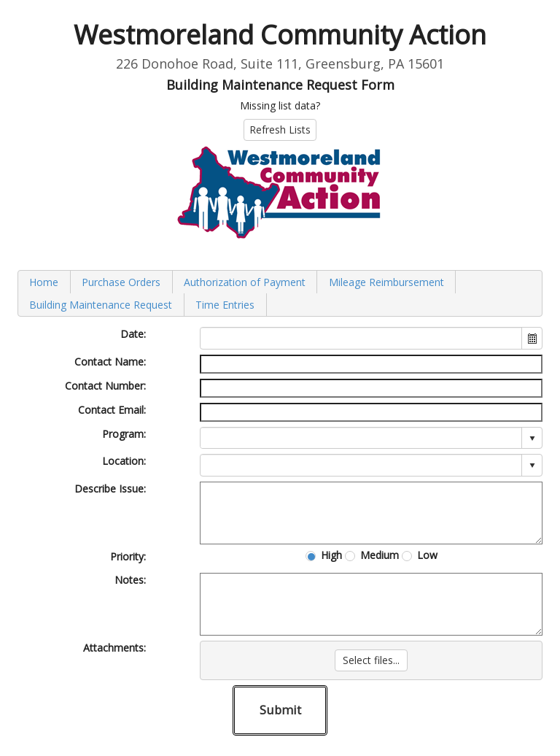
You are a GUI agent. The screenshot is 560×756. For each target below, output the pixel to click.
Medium (380, 555)
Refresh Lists (280, 130)
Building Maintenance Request (101, 305)
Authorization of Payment (245, 282)
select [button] (532, 439)
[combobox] (361, 338)
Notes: (130, 580)
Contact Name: (110, 362)
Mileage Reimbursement (386, 282)
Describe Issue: (110, 489)
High (331, 555)
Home (44, 282)
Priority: (128, 556)
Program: (124, 434)
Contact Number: (105, 386)
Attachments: (114, 648)
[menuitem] (44, 282)
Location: (124, 461)
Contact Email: (112, 410)
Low (427, 555)
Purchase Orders (121, 282)
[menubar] (280, 294)
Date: (133, 334)
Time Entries (225, 305)
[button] (532, 338)
